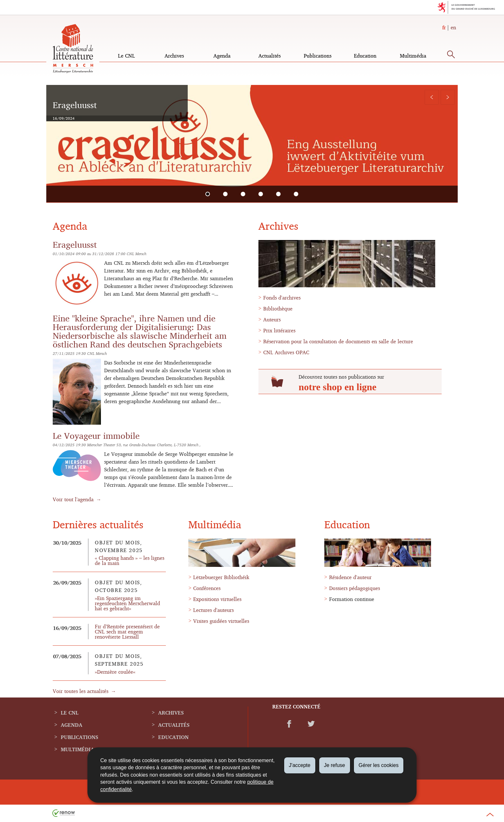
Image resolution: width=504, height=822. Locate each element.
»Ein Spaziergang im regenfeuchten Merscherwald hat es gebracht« (127, 603)
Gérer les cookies (379, 765)
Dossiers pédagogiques (355, 588)
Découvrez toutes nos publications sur (341, 377)
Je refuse (335, 765)
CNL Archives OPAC (286, 352)
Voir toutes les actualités (81, 691)
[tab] (208, 194)
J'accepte (300, 765)
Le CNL (126, 56)
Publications (318, 56)
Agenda (222, 56)
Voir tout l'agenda (73, 499)
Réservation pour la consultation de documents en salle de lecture (338, 341)
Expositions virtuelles (217, 599)
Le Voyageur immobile (96, 435)
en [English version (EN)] (453, 27)
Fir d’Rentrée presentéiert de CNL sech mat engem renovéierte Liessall (127, 632)
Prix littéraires (279, 330)
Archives (174, 56)
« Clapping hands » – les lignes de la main (130, 560)
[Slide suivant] (448, 97)
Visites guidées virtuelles (221, 621)
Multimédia (413, 56)
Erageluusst (75, 244)
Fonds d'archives (282, 298)
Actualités (270, 56)
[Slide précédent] (432, 97)
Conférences (207, 588)
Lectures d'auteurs (213, 610)
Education (365, 56)
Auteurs (272, 319)
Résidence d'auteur (350, 577)
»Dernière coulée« (115, 672)
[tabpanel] (252, 144)
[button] (451, 56)
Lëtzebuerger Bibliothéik (221, 577)
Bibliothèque (278, 309)
